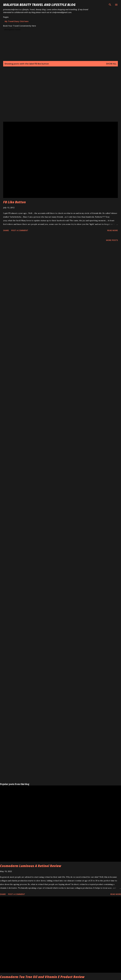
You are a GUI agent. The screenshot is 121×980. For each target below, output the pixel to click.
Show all (111, 64)
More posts (112, 240)
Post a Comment (20, 230)
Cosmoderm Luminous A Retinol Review (31, 866)
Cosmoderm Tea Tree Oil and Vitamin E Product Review (42, 977)
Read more (113, 230)
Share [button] (6, 230)
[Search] (110, 5)
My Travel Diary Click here (17, 21)
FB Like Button (14, 202)
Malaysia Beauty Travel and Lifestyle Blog (39, 5)
